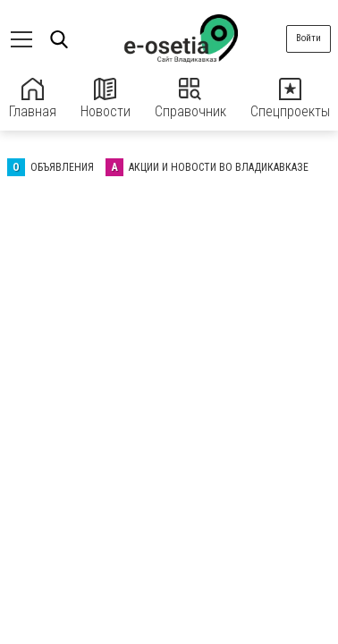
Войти (308, 38)
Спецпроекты (290, 99)
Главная (33, 99)
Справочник (190, 99)
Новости (106, 99)
